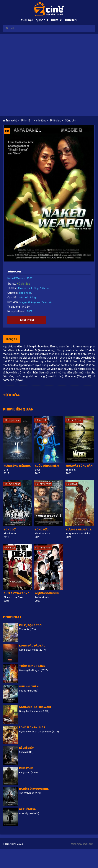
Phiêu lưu (45, 288)
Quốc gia (42, 21)
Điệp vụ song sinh (47, 594)
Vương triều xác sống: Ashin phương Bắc (80, 530)
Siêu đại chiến (29, 687)
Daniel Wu (47, 302)
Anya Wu (36, 302)
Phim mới (71, 21)
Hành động (33, 288)
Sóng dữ (10, 530)
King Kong (26, 769)
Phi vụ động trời (31, 626)
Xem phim (27, 320)
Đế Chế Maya (27, 810)
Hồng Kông (25, 293)
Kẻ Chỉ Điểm (27, 748)
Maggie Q (25, 302)
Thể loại (27, 21)
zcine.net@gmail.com (82, 844)
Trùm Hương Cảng (32, 666)
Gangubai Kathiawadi (35, 707)
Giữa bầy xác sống (17, 594)
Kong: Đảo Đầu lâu (32, 646)
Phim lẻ (56, 21)
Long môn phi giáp (32, 728)
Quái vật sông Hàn (79, 466)
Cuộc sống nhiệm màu (49, 466)
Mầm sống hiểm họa (18, 466)
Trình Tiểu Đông (27, 297)
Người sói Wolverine (34, 789)
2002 (30, 311)
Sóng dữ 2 (42, 530)
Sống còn (71, 121)
